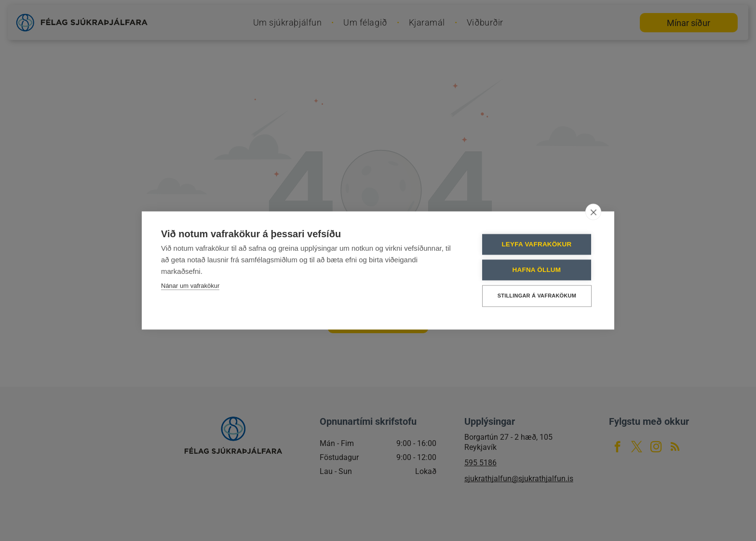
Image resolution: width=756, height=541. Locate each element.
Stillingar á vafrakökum (537, 296)
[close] (593, 212)
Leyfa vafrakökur (537, 244)
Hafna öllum (537, 270)
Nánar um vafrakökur (190, 286)
